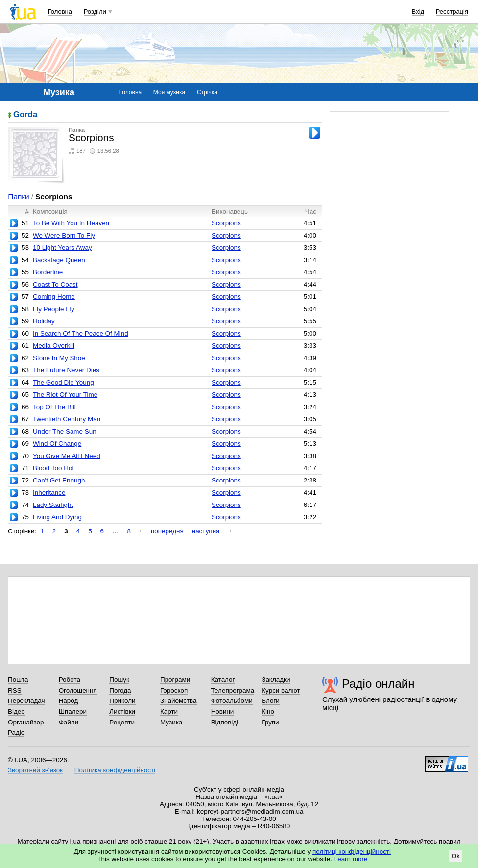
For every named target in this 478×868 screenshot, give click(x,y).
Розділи (95, 12)
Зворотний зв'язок (35, 770)
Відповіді (225, 722)
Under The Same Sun (65, 431)
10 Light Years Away (62, 248)
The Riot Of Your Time (65, 395)
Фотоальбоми (232, 701)
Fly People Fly (54, 309)
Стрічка (207, 92)
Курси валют (281, 690)
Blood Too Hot (53, 468)
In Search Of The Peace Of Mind (81, 333)
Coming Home (54, 297)
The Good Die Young (63, 382)
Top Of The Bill (54, 407)
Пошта (18, 680)
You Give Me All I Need (67, 456)
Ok (456, 856)
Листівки (122, 711)
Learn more (351, 859)
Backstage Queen (59, 260)
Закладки (276, 680)
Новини (223, 711)
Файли (69, 722)
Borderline (48, 272)
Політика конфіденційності (115, 770)
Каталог (223, 680)
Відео (16, 711)
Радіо (16, 733)
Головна (60, 12)
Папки (18, 197)
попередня (167, 531)
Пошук (119, 680)
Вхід (418, 12)
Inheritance (49, 493)
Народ (69, 701)
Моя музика (169, 92)
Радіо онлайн (378, 684)
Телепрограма (233, 690)
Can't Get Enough (59, 480)
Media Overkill (54, 346)
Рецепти (122, 722)
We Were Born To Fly (64, 235)
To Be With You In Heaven (71, 223)
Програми (175, 680)
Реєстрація (452, 12)
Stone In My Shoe (59, 358)
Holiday (44, 321)
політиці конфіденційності (352, 852)
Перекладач (26, 701)
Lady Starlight (53, 505)
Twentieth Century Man (67, 419)
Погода (120, 690)
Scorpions (226, 223)
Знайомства (179, 701)
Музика (171, 722)
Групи (270, 722)
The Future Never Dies (66, 370)
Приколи (122, 701)
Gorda (25, 115)
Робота (70, 680)
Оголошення (78, 690)
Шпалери (73, 711)
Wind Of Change (57, 444)
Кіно (268, 711)
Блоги (271, 701)
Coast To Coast (55, 284)
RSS (15, 690)
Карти (169, 711)
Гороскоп (174, 690)
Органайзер (26, 722)
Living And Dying (57, 517)
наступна (206, 531)
